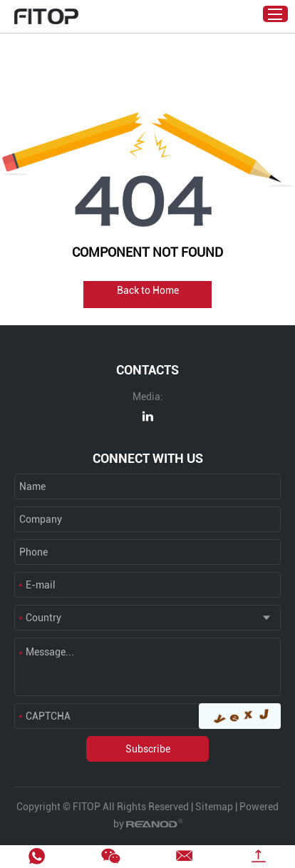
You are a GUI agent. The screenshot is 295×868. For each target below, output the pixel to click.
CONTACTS (147, 370)
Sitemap (214, 807)
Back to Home (148, 290)
